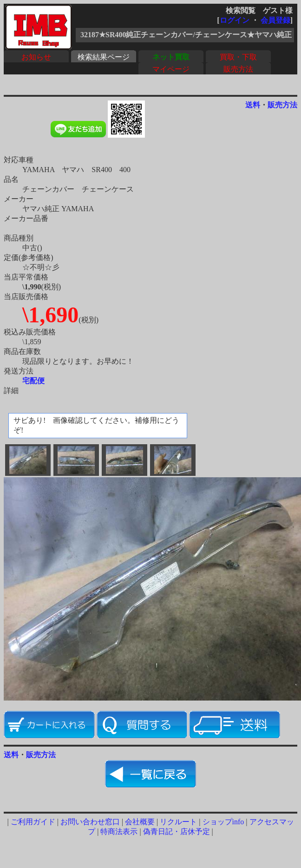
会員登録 (275, 20)
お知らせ (36, 57)
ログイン (235, 20)
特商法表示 (119, 831)
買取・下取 (238, 57)
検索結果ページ (104, 57)
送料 (253, 105)
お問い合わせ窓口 (90, 822)
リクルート (178, 822)
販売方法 (238, 69)
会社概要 (140, 822)
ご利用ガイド (33, 822)
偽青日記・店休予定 (177, 831)
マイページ (171, 69)
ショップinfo (223, 822)
